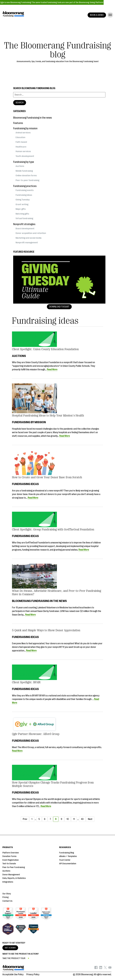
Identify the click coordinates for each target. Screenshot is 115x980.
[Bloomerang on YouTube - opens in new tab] (110, 968)
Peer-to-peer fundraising (27, 180)
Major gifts (21, 209)
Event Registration (11, 860)
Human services (23, 151)
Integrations (8, 882)
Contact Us (7, 901)
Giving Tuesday (23, 200)
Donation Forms (9, 856)
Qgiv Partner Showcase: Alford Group (36, 734)
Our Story (7, 894)
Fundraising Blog (67, 853)
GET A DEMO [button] (10, 948)
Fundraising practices (25, 186)
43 (82, 819)
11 (74, 819)
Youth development (25, 156)
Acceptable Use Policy (13, 974)
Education (20, 137)
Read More (52, 370)
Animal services (23, 133)
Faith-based (21, 142)
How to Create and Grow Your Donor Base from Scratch (47, 477)
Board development (25, 229)
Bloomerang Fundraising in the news (39, 601)
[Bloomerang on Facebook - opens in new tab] (96, 968)
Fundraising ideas (25, 484)
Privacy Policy (33, 974)
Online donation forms (26, 175)
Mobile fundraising (24, 171)
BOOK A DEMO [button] (97, 15)
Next (90, 819)
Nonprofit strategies (24, 224)
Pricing (5, 897)
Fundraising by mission (29, 422)
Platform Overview (11, 853)
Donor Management (11, 875)
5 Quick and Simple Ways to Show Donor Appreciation (46, 630)
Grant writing (22, 204)
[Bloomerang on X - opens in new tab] (105, 968)
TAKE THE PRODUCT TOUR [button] (14, 958)
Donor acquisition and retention (31, 233)
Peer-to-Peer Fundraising (14, 867)
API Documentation (68, 864)
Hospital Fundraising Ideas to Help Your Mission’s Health (48, 416)
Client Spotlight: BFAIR (26, 682)
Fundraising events (25, 190)
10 (68, 819)
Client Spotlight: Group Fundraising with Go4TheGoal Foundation (53, 529)
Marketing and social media (29, 238)
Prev (25, 819)
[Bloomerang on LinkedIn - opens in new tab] (101, 968)
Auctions (19, 356)
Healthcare (21, 147)
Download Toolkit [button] (59, 307)
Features (18, 123)
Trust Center (65, 860)
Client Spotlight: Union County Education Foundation (45, 349)
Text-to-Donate (9, 864)
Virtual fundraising (24, 218)
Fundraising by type (24, 162)
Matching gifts (22, 214)
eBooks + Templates (68, 856)
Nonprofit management (27, 243)
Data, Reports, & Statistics (14, 878)
